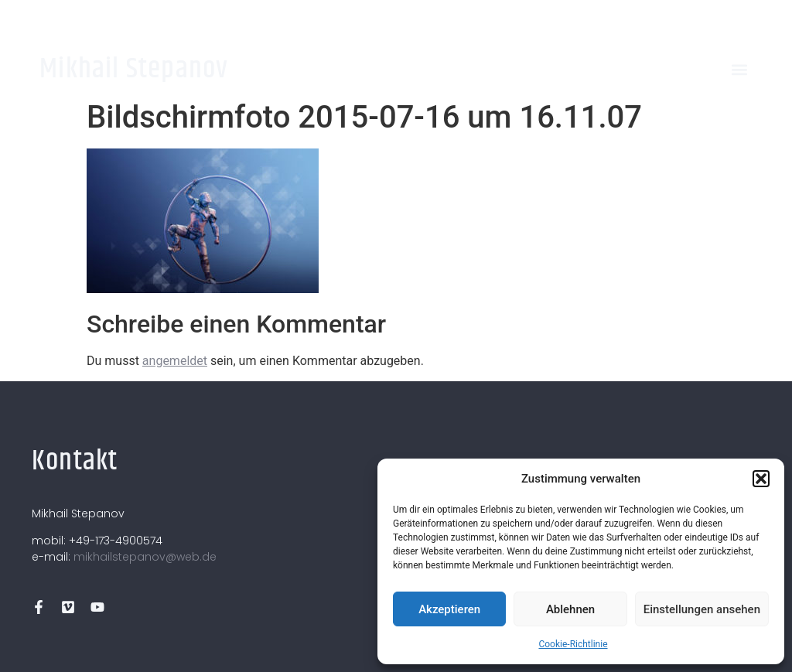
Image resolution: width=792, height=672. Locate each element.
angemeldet (175, 361)
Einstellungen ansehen (702, 609)
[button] (761, 479)
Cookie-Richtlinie (573, 644)
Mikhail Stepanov (134, 69)
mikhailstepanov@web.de (145, 557)
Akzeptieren (449, 609)
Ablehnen (570, 609)
